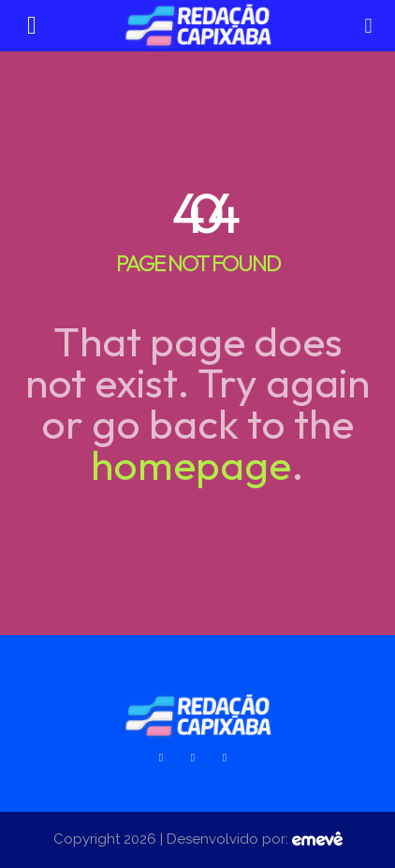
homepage (191, 464)
